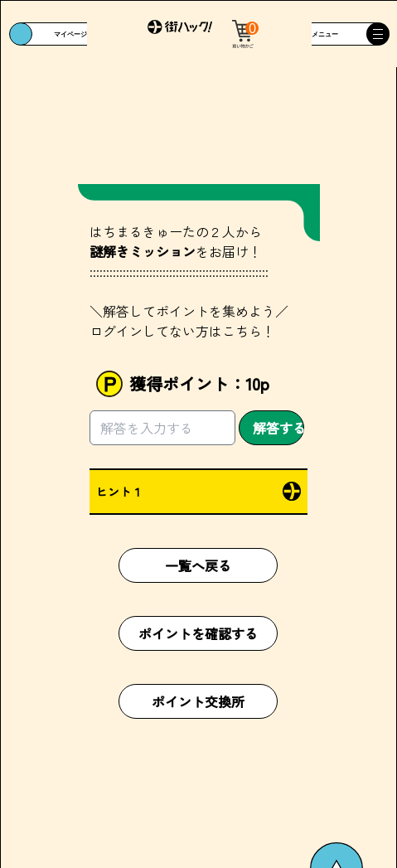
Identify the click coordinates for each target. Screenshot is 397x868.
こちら (242, 331)
